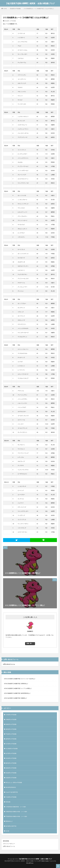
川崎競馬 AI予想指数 (11, 719)
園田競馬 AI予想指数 (11, 763)
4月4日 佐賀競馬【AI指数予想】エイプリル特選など (18, 688)
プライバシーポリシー (9, 844)
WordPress (30, 863)
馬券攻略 (8, 802)
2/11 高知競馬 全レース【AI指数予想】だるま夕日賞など (39, 9)
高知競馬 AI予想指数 (15, 9)
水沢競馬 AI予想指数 (11, 744)
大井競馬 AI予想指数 (11, 715)
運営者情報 (6, 841)
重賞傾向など (9, 821)
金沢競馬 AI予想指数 (11, 753)
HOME (5, 9)
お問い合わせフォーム (9, 664)
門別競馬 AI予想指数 (11, 734)
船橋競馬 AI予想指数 (11, 724)
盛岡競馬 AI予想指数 (11, 739)
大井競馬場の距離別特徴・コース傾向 (16, 807)
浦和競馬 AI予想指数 (11, 729)
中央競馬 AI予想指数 (11, 797)
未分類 (7, 831)
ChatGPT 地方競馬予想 (12, 792)
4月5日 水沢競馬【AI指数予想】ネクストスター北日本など (20, 679)
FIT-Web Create (44, 861)
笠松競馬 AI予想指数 (11, 758)
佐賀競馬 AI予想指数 (11, 778)
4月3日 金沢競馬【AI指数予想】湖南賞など (15, 698)
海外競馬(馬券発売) (11, 787)
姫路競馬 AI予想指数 (11, 768)
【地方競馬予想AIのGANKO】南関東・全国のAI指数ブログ (30, 3)
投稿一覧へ (30, 643)
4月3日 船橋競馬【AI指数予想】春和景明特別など (17, 693)
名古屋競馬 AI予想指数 (12, 749)
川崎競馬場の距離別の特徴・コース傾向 (16, 812)
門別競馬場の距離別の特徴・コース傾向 (16, 816)
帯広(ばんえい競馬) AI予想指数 (14, 782)
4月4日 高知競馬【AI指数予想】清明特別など (16, 684)
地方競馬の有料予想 (11, 826)
